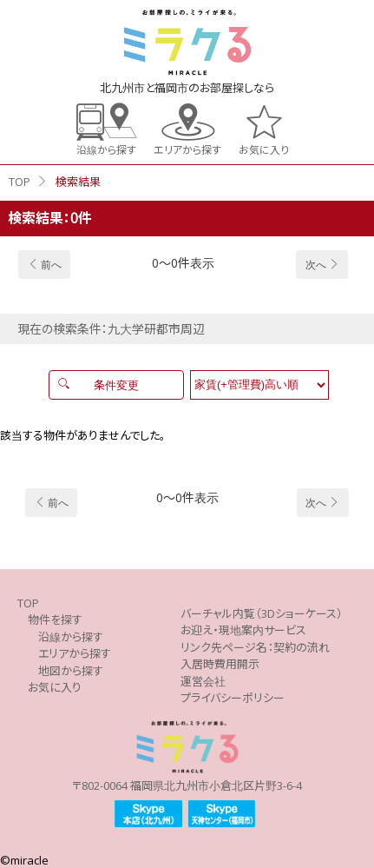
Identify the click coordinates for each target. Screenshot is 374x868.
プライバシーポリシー (233, 698)
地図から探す (71, 671)
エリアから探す (187, 149)
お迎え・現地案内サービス (243, 630)
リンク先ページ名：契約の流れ (255, 647)
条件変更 (116, 385)
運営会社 (203, 681)
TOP (20, 182)
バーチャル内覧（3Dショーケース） (262, 613)
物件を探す (55, 620)
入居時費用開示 (220, 664)
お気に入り (264, 149)
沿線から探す (106, 149)
